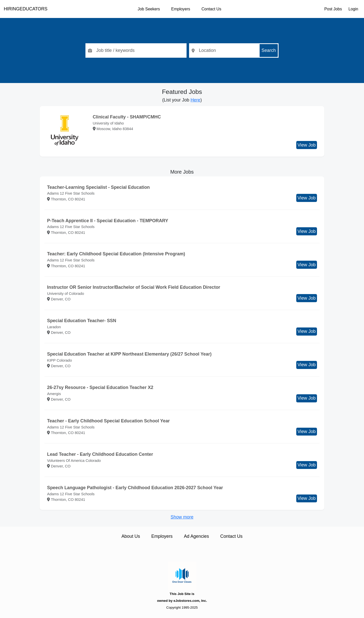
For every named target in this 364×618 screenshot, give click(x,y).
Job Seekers (149, 9)
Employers (181, 9)
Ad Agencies (196, 536)
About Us (131, 536)
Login (353, 9)
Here (196, 100)
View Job (307, 145)
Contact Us (211, 9)
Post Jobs (333, 9)
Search (269, 50)
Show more (182, 517)
